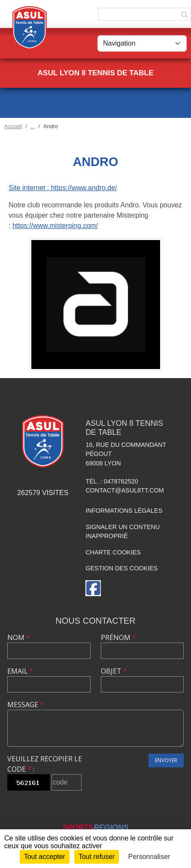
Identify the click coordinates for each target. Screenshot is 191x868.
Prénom (118, 637)
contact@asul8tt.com (124, 490)
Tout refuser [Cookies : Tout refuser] (97, 857)
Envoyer (166, 760)
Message (26, 705)
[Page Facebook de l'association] (93, 588)
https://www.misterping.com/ (55, 226)
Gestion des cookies (121, 568)
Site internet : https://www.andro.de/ (63, 188)
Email (20, 671)
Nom (19, 637)
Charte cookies (113, 552)
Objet (114, 671)
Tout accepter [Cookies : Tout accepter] (45, 857)
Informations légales (124, 511)
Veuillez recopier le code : (45, 764)
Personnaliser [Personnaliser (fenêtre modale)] (149, 857)
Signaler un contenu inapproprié (123, 532)
